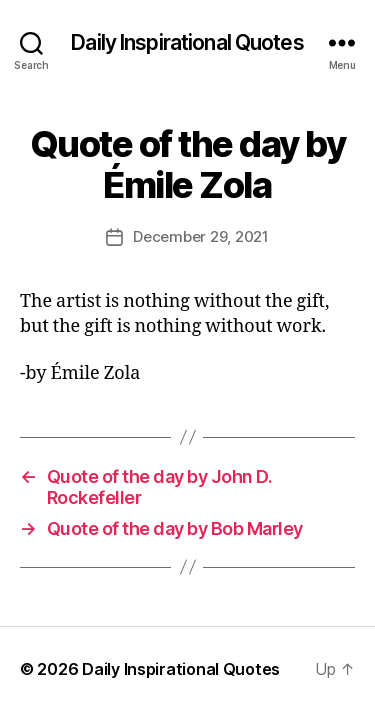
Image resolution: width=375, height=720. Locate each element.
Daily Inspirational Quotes (187, 42)
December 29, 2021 (201, 236)
